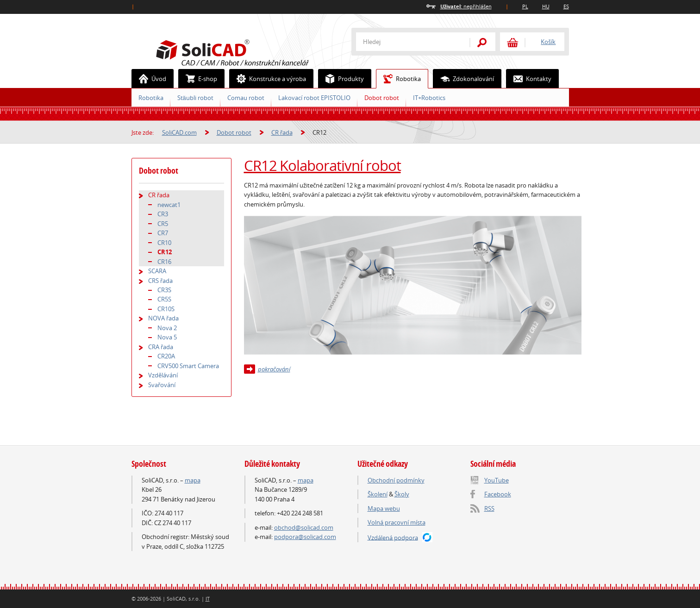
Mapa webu (384, 508)
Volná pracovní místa (397, 522)
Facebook (498, 494)
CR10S (166, 309)
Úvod (149, 79)
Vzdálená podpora (393, 537)
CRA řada (161, 347)
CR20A (166, 356)
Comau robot (246, 98)
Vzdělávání (163, 375)
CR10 (164, 243)
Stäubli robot (195, 98)
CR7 (163, 233)
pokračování (274, 369)
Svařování (162, 385)
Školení (378, 494)
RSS (489, 508)
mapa (193, 480)
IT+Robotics (429, 98)
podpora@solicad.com (305, 537)
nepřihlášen (466, 6)
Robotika (399, 79)
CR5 (163, 224)
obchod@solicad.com (304, 527)
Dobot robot (382, 98)
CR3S (164, 290)
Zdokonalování (464, 79)
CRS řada (160, 281)
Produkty (341, 79)
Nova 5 (167, 337)
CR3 (163, 214)
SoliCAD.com (247, 51)
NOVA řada (163, 318)
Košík (548, 42)
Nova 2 (167, 328)
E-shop (198, 79)
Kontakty (529, 79)
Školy (402, 494)
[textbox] (407, 42)
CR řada (282, 132)
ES (566, 6)
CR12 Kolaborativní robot (322, 165)
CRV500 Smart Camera (188, 366)
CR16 (164, 262)
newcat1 (169, 205)
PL (525, 6)
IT (208, 599)
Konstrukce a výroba (268, 79)
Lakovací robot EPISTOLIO (314, 98)
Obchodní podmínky (396, 480)
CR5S (164, 299)
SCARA (157, 271)
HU (546, 6)
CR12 (165, 252)
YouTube (497, 480)
